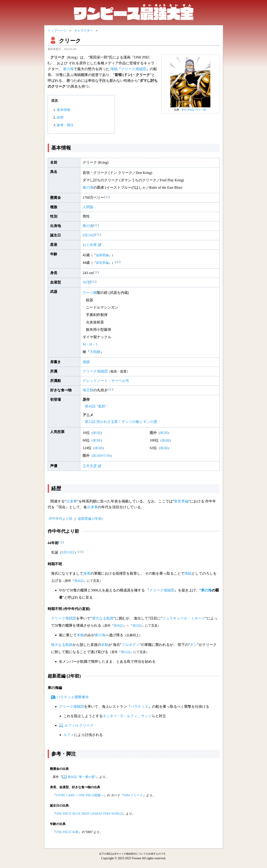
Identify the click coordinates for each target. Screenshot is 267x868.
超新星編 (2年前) (90, 519)
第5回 (99, 448)
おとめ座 (90, 245)
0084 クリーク (133, 795)
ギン (194, 645)
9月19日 (89, 235)
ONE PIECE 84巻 (67, 832)
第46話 (79, 581)
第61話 (126, 652)
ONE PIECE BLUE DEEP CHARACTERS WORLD (89, 814)
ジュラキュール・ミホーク (184, 618)
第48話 (118, 626)
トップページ (57, 31)
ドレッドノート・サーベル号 (106, 381)
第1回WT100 (102, 456)
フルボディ (130, 645)
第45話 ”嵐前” (96, 406)
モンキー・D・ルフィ (120, 716)
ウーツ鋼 (90, 293)
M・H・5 (90, 344)
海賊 (114, 69)
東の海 (68, 69)
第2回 (164, 433)
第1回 (97, 433)
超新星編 (102, 255)
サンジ (146, 716)
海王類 (88, 390)
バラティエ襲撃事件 (73, 697)
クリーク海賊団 (134, 69)
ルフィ (69, 735)
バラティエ (139, 707)
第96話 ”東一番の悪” (82, 777)
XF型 (87, 282)
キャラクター (83, 31)
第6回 (164, 448)
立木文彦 (90, 466)
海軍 (87, 573)
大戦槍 (95, 352)
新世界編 (102, 263)
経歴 (60, 117)
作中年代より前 (61, 519)
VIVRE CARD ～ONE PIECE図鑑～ (80, 795)
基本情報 (64, 110)
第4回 (166, 440)
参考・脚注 (65, 125)
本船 (80, 635)
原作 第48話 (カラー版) (194, 110)
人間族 (88, 207)
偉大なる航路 (103, 618)
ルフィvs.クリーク (79, 725)
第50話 (137, 626)
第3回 (97, 440)
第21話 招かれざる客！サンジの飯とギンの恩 (121, 422)
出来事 (72, 501)
